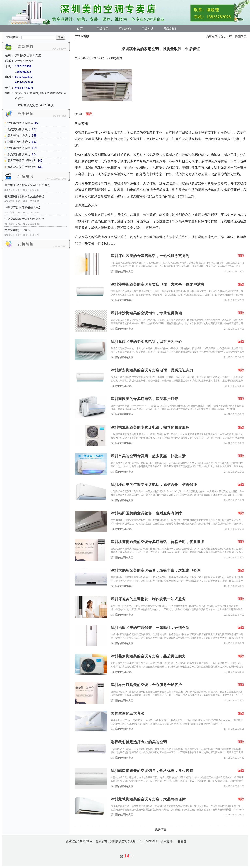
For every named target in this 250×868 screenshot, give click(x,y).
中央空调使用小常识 (17, 230)
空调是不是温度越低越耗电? (22, 208)
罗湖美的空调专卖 (19, 154)
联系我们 (170, 29)
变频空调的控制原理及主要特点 (24, 196)
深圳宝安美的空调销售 (22, 161)
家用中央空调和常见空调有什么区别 (27, 185)
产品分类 (125, 29)
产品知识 (147, 29)
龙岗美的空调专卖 (19, 129)
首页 (80, 29)
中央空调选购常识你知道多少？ (24, 219)
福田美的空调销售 (19, 142)
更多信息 (161, 829)
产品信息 (102, 29)
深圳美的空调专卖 (19, 148)
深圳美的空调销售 (19, 136)
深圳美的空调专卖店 (20, 123)
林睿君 (182, 841)
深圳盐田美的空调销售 (22, 167)
